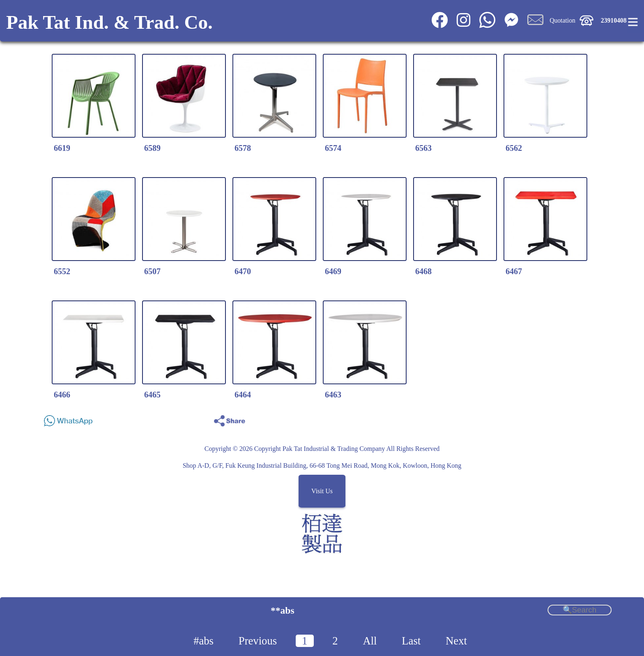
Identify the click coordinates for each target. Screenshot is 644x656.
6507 (152, 271)
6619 (62, 148)
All (370, 641)
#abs (204, 641)
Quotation (562, 20)
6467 (514, 271)
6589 (152, 148)
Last (411, 641)
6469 (333, 271)
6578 (243, 148)
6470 (243, 271)
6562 (514, 148)
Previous (258, 641)
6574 (333, 148)
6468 (423, 271)
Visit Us (322, 491)
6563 (423, 148)
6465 (152, 395)
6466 (62, 395)
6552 (62, 271)
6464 (243, 395)
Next (456, 641)
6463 (333, 395)
